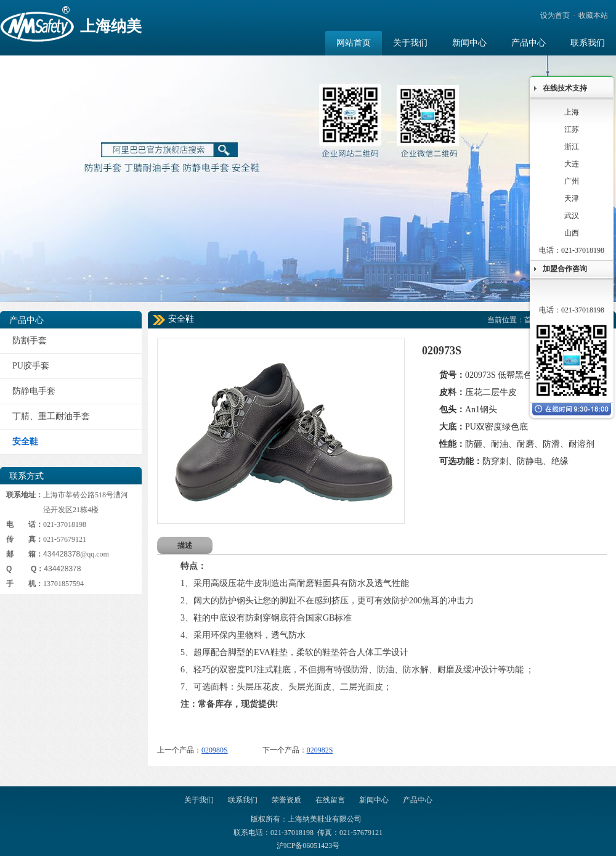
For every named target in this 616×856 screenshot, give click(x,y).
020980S (215, 750)
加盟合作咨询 (565, 269)
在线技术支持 (565, 88)
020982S (320, 750)
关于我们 (199, 800)
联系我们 (243, 800)
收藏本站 (593, 15)
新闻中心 (374, 800)
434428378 (62, 554)
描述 (185, 545)
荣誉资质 (286, 800)
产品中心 (418, 800)
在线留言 (330, 800)
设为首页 (555, 15)
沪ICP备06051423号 (308, 846)
